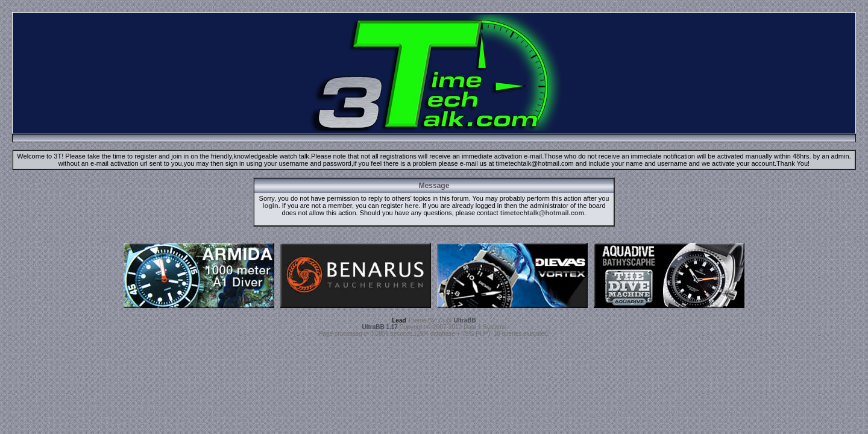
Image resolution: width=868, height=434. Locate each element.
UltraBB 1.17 (379, 327)
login (270, 206)
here (411, 206)
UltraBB (465, 320)
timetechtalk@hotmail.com (542, 213)
